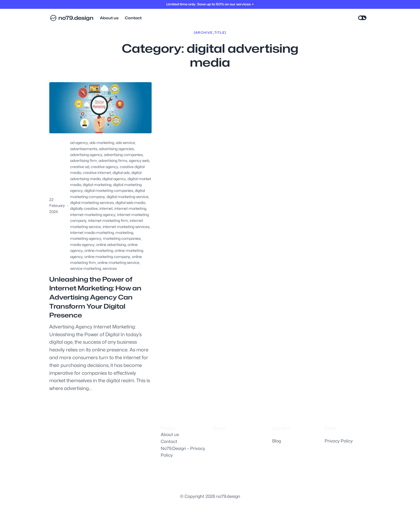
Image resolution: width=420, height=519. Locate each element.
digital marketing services (92, 202)
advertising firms (113, 160)
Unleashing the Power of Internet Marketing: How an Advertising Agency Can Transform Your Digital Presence (95, 297)
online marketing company (107, 257)
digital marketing (97, 185)
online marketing (99, 250)
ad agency (79, 143)
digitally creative (84, 208)
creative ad (80, 167)
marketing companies (122, 238)
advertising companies (123, 155)
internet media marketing (92, 232)
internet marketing (130, 208)
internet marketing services (126, 227)
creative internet (97, 173)
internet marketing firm (108, 220)
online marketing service (118, 262)
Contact (169, 442)
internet (106, 208)
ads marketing (102, 143)
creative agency (104, 167)
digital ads (121, 173)
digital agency (114, 179)
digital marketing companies (109, 190)
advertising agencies (116, 149)
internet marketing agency (93, 215)
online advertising (111, 245)
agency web (139, 160)
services (110, 268)
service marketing (86, 268)
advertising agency (86, 155)
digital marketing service (127, 197)
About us (170, 435)
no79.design (76, 18)
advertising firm (84, 160)
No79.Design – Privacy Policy (183, 452)
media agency (82, 245)
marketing (124, 232)
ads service (125, 143)
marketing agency (86, 238)
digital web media (130, 202)
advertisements (84, 149)
